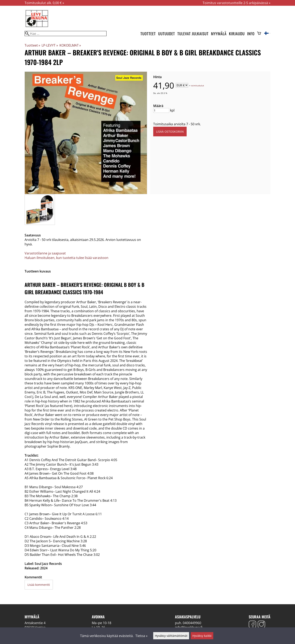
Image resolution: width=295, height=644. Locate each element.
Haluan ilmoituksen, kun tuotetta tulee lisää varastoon (66, 258)
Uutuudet (167, 34)
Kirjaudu (237, 34)
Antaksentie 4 (35, 623)
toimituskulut (197, 85)
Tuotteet (148, 34)
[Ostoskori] (259, 34)
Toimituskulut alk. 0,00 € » (44, 3)
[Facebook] (252, 625)
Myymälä (219, 34)
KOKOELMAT (70, 45)
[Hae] (66, 34)
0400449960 (192, 623)
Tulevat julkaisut (193, 34)
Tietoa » (141, 636)
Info (251, 34)
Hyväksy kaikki (202, 636)
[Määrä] (161, 110)
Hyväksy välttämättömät (171, 636)
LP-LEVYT (50, 45)
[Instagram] (261, 625)
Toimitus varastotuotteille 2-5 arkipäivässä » (237, 3)
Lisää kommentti (39, 585)
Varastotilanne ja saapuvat (45, 253)
